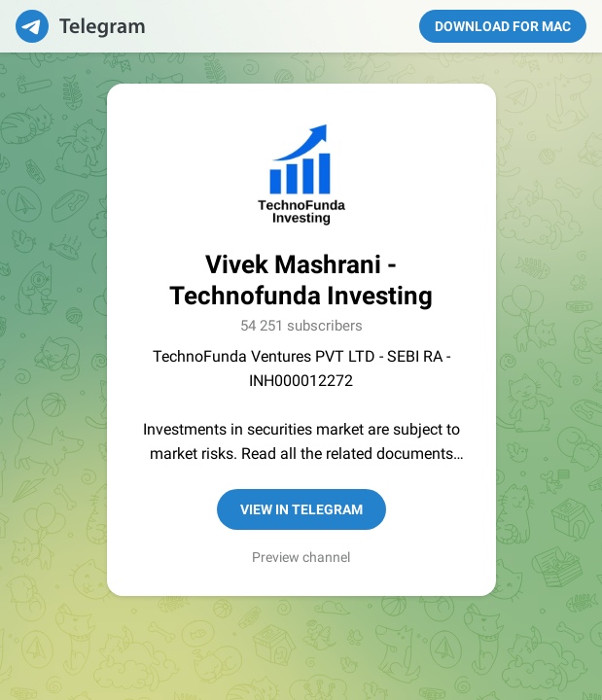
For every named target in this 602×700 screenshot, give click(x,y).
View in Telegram (301, 509)
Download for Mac (503, 26)
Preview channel (301, 557)
